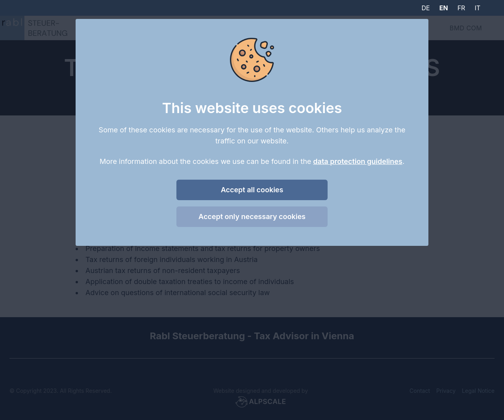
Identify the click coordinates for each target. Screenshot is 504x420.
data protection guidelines (358, 161)
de (426, 8)
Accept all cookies (252, 190)
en (444, 8)
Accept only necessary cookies (252, 217)
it (477, 8)
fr (461, 8)
